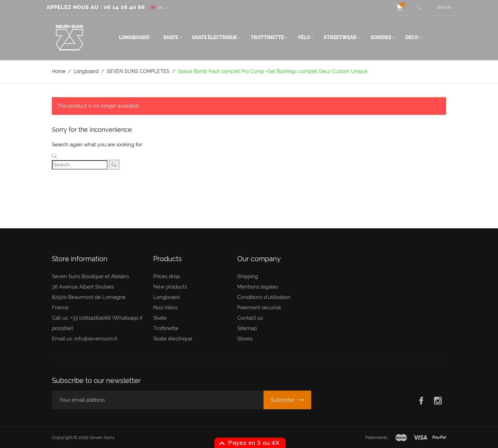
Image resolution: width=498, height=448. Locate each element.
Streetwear (340, 37)
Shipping (248, 276)
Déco (412, 37)
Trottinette (267, 37)
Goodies (381, 37)
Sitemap (247, 328)
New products (170, 287)
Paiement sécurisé (259, 308)
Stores (245, 339)
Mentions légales (258, 287)
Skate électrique (214, 37)
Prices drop (167, 276)
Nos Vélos (165, 308)
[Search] (80, 165)
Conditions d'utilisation (264, 297)
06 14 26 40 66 (124, 7)
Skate (171, 37)
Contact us (250, 318)
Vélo (304, 37)
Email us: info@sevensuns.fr (85, 339)
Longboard (134, 37)
